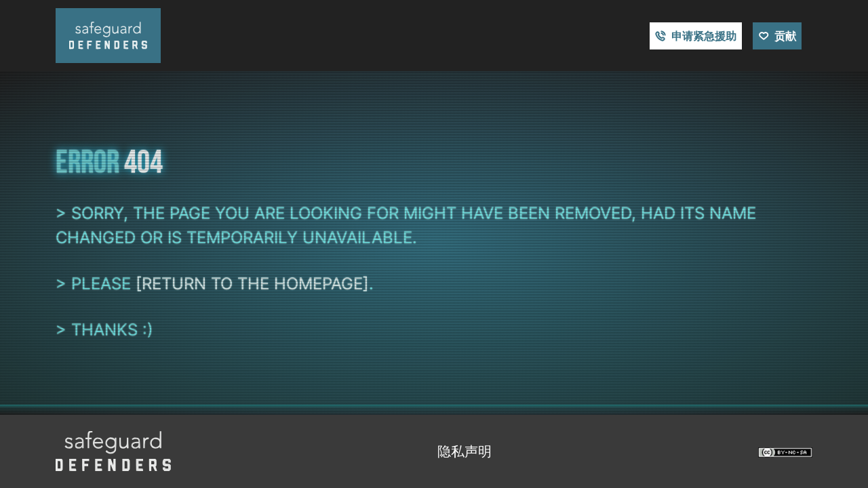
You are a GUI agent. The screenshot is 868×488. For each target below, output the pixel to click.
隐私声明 (465, 451)
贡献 (785, 36)
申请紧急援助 (704, 36)
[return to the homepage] (252, 284)
